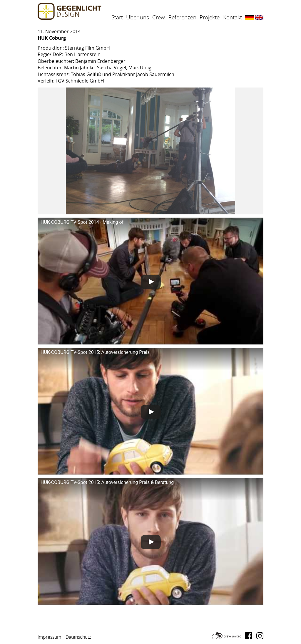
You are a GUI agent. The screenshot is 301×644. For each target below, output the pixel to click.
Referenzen (182, 17)
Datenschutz (78, 637)
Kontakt (233, 17)
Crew (159, 17)
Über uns (138, 17)
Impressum (49, 637)
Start (117, 17)
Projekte (210, 17)
